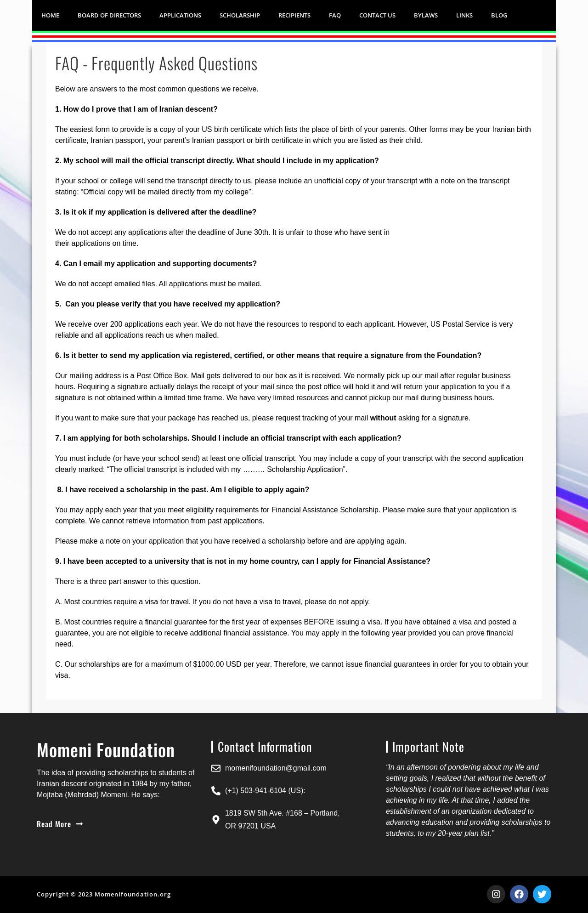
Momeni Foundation (106, 749)
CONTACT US (377, 15)
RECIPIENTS (294, 15)
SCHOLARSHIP (240, 15)
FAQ (335, 15)
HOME (50, 15)
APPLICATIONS (180, 15)
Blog (499, 15)
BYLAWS (426, 15)
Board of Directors (109, 15)
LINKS (464, 15)
